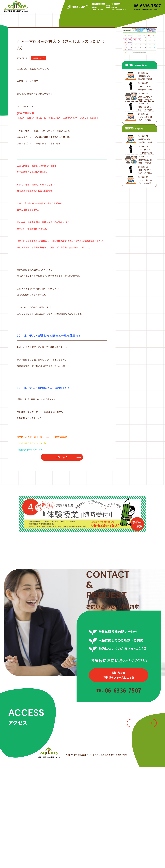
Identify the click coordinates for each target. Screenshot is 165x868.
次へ (87, 472)
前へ (37, 472)
